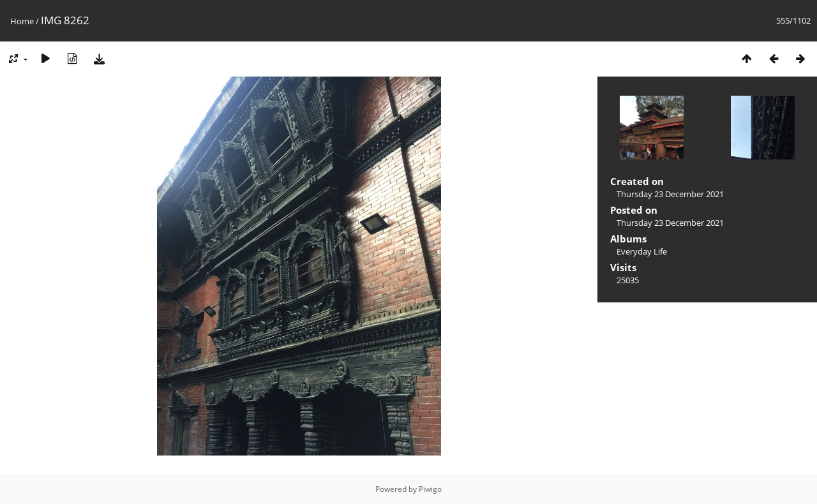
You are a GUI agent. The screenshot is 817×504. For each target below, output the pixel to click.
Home (22, 21)
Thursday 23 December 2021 (670, 194)
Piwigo (430, 489)
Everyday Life (642, 251)
